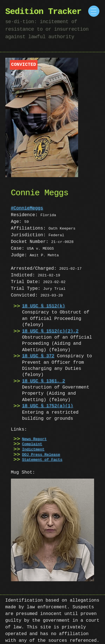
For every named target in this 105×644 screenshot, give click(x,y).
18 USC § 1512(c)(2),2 (50, 331)
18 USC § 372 (38, 356)
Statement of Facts (42, 460)
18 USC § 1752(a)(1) (48, 406)
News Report (34, 439)
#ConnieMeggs (27, 208)
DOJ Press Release (41, 455)
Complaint (32, 444)
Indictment (33, 450)
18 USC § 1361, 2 (44, 381)
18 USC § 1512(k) (44, 306)
